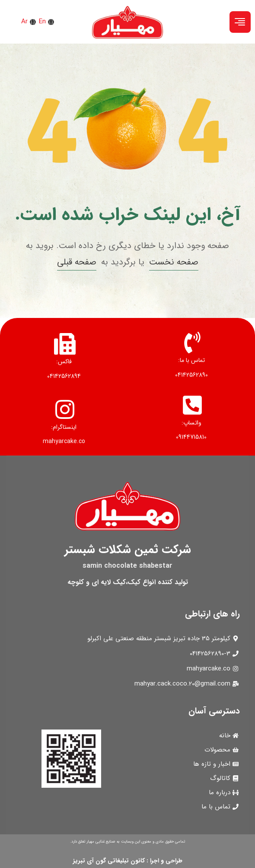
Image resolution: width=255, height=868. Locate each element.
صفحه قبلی (77, 262)
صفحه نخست (174, 262)
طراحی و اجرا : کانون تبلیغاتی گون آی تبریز (128, 861)
